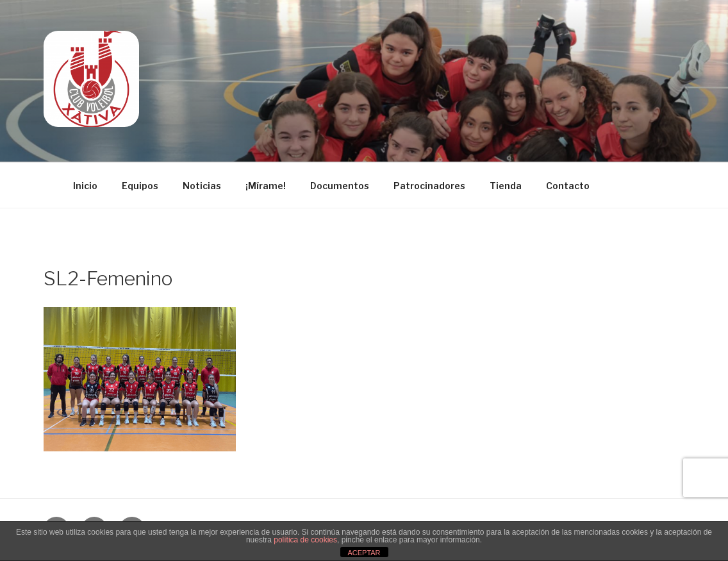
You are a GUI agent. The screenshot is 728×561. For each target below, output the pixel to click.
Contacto (568, 186)
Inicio (85, 186)
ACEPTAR (364, 553)
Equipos (140, 186)
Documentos (340, 186)
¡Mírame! (266, 186)
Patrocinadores (429, 186)
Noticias (202, 186)
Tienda (506, 186)
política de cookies (305, 540)
